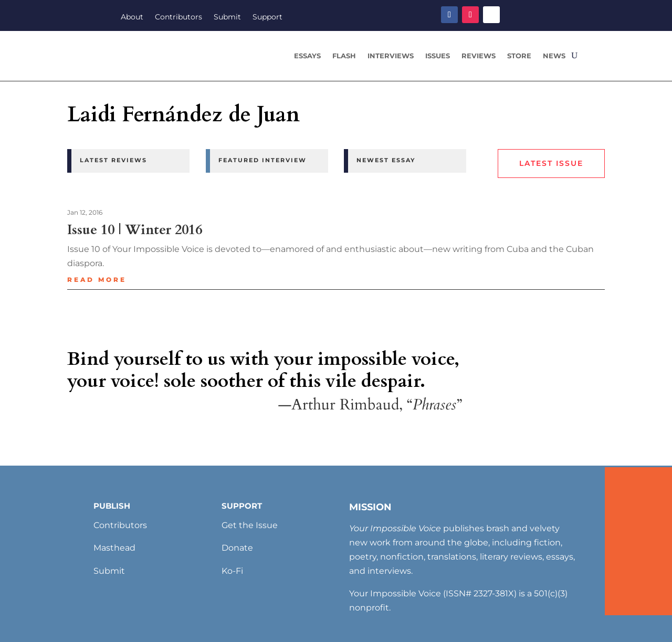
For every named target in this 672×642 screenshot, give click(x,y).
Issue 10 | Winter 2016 (135, 230)
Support (267, 17)
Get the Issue (250, 525)
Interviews (391, 56)
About (132, 17)
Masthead (114, 548)
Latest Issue (551, 163)
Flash (344, 56)
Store (519, 56)
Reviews (479, 56)
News (554, 56)
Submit (227, 17)
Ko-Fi (232, 571)
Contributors (178, 17)
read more (97, 280)
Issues (438, 56)
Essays (307, 56)
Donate (237, 548)
